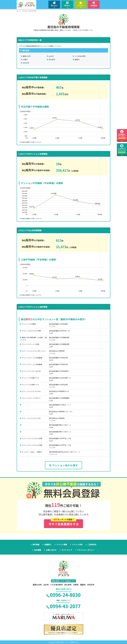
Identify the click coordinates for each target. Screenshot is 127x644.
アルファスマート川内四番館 (32, 358)
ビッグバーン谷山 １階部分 (32, 452)
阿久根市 (52, 59)
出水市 (51, 56)
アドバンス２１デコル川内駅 (32, 438)
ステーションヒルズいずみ (31, 391)
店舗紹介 (48, 544)
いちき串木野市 (80, 56)
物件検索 (36, 544)
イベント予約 (77, 544)
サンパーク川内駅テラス (30, 378)
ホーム (19, 11)
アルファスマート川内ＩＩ (31, 398)
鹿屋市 (77, 59)
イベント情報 (62, 544)
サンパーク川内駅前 (29, 324)
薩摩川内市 (27, 56)
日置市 (25, 59)
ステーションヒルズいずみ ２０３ (34, 351)
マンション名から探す (63, 465)
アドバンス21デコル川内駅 (31, 331)
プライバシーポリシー (86, 550)
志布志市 (26, 63)
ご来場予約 (92, 544)
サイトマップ (67, 550)
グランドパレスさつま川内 (31, 371)
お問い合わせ (51, 550)
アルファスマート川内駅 (30, 344)
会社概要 (38, 550)
